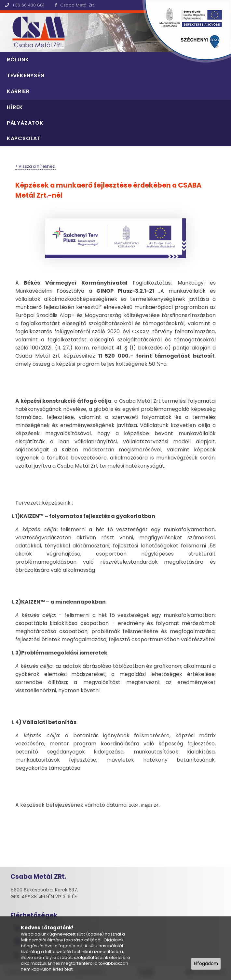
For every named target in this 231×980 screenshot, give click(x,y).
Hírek (15, 107)
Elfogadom (206, 964)
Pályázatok (25, 123)
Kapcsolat (24, 138)
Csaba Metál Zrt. (75, 5)
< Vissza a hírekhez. (35, 166)
